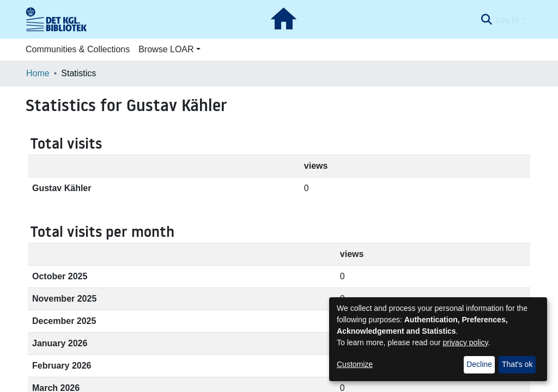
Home (38, 73)
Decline (479, 364)
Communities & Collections (78, 49)
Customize (355, 364)
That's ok (517, 364)
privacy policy (466, 342)
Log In (508, 20)
